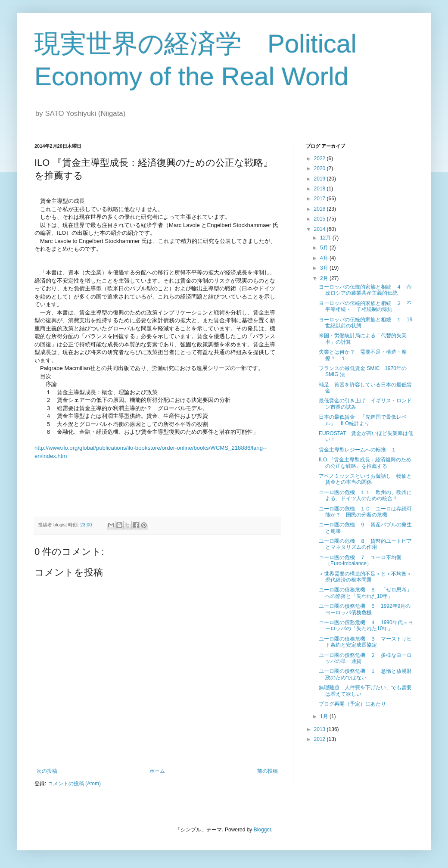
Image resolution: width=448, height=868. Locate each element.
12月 (326, 238)
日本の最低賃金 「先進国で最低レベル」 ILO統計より (363, 420)
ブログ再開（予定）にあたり (352, 704)
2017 (320, 199)
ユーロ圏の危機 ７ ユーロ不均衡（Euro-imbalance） (360, 560)
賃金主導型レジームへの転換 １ (358, 450)
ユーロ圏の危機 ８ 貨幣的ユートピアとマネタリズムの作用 (365, 544)
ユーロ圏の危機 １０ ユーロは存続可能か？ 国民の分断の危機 (365, 512)
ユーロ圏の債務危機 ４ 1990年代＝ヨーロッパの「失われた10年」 (366, 625)
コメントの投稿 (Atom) (74, 784)
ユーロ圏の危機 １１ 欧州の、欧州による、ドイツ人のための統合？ (365, 495)
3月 (325, 268)
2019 (320, 179)
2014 (320, 229)
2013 (320, 729)
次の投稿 (47, 771)
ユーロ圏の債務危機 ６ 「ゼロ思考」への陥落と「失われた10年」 (365, 593)
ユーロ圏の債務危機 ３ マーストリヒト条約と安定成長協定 (365, 642)
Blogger (263, 830)
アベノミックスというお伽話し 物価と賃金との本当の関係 (365, 479)
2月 (325, 278)
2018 (320, 189)
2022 (320, 159)
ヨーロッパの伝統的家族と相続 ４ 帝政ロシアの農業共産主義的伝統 (365, 290)
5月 (325, 248)
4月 (325, 258)
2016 (320, 209)
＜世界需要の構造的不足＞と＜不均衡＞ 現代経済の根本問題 (368, 577)
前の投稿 (268, 771)
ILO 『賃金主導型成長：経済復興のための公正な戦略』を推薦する (365, 463)
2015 (320, 219)
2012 (320, 739)
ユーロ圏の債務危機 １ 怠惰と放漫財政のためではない (365, 674)
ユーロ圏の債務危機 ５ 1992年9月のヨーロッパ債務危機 (365, 609)
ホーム (157, 771)
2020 (320, 168)
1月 (325, 716)
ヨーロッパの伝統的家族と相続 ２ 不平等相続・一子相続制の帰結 (365, 306)
